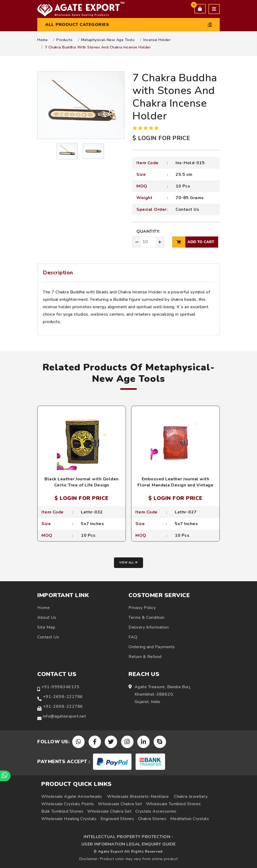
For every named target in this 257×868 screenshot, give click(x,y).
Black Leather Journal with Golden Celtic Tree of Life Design (82, 482)
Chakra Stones (152, 819)
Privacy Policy (142, 608)
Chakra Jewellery (191, 797)
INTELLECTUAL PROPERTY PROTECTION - (128, 837)
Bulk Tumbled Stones (62, 811)
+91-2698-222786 (63, 697)
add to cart (193, 242)
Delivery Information (149, 627)
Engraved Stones (117, 819)
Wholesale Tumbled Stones (173, 804)
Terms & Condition (146, 618)
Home (42, 40)
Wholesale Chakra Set (120, 804)
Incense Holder (157, 40)
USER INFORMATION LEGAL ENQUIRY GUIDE (129, 844)
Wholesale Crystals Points (68, 804)
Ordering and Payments (152, 647)
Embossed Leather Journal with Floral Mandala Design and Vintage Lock (176, 485)
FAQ (133, 637)
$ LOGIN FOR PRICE (161, 138)
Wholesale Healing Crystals (69, 819)
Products (64, 40)
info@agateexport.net (64, 716)
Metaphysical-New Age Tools (108, 40)
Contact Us (187, 209)
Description (58, 273)
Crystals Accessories (156, 811)
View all (128, 563)
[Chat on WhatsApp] (5, 776)
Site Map (46, 627)
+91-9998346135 (60, 687)
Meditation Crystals (190, 819)
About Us (47, 618)
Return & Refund (145, 657)
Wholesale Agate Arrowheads (72, 797)
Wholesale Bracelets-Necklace (138, 797)
